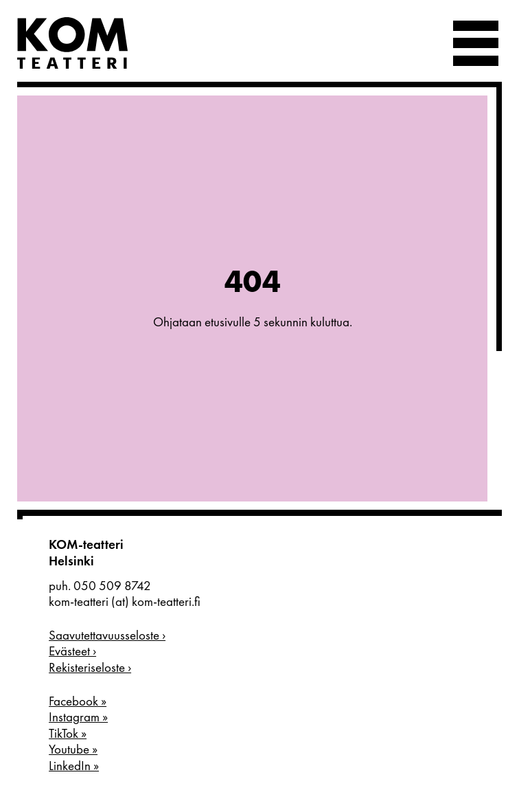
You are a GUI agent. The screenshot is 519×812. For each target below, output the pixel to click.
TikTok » (68, 734)
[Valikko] (476, 43)
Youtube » (73, 749)
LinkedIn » (74, 766)
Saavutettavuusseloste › (107, 635)
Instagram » (78, 717)
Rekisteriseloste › (90, 668)
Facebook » (78, 701)
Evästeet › (72, 651)
